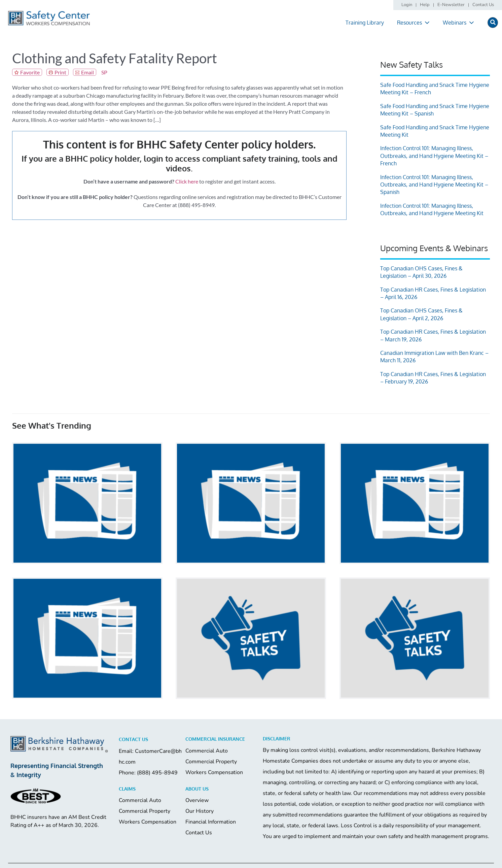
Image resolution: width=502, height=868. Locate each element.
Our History (200, 811)
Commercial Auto (207, 751)
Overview (197, 800)
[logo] (49, 13)
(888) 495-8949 (157, 773)
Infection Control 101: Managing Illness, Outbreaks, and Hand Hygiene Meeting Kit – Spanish (434, 185)
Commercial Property (211, 762)
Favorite (30, 72)
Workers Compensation (214, 772)
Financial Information (211, 822)
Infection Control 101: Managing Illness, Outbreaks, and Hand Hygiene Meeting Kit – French (434, 156)
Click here (187, 181)
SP (104, 72)
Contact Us (199, 833)
